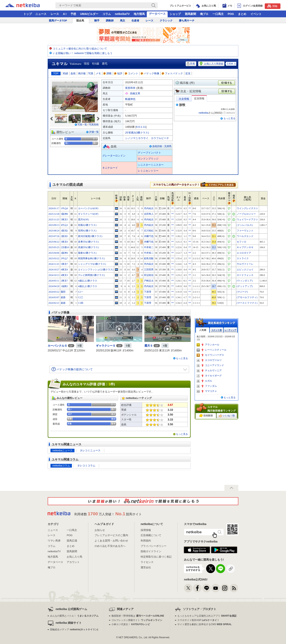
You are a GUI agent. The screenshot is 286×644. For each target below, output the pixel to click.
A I (65, 14)
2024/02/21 (54, 303)
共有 (191, 64)
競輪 (272, 6)
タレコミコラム (86, 466)
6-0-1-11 (141, 127)
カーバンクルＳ (57, 346)
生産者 (135, 21)
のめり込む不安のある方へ (110, 546)
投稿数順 (206, 416)
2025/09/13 (54, 225)
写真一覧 (82, 125)
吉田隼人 (149, 214)
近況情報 (199, 98)
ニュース (41, 14)
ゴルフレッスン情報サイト (137, 620)
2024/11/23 (54, 264)
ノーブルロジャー (246, 214)
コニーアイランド (214, 365)
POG (231, 14)
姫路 (63, 297)
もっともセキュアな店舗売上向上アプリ (207, 616)
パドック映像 (150, 73)
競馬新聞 (190, 14)
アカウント (73, 562)
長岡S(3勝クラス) (87, 231)
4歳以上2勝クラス (88, 281)
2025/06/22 (54, 242)
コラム (107, 14)
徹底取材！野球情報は (138, 616)
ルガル (209, 381)
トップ (28, 14)
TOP (56, 73)
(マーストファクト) (247, 303)
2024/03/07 (54, 297)
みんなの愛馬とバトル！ (74, 616)
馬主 (123, 21)
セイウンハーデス (214, 355)
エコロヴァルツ (213, 360)
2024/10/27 (54, 270)
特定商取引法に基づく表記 (156, 557)
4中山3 (64, 225)
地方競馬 (139, 14)
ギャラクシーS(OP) (88, 214)
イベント (256, 14)
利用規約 (146, 541)
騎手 (97, 21)
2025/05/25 (54, 247)
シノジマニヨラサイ (137, 138)
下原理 (148, 292)
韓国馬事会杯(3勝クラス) (91, 258)
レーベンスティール (216, 350)
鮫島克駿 (149, 258)
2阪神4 (64, 253)
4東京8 (64, 270)
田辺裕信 (149, 275)
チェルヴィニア (213, 370)
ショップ (175, 14)
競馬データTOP (58, 21)
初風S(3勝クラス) (87, 225)
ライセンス (147, 562)
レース (55, 14)
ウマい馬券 (54, 541)
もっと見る (229, 118)
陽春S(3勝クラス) (87, 253)
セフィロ (242, 242)
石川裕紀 (149, 231)
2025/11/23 (54, 220)
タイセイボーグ (213, 376)
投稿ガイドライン (151, 551)
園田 (63, 292)
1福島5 (64, 286)
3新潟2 (64, 231)
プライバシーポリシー (154, 546)
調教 (107, 73)
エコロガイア (244, 253)
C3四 (81, 303)
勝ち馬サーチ (187, 21)
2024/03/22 (54, 292)
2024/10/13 (54, 275)
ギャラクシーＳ (106, 346)
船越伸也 (130, 99)
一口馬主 (218, 14)
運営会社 (146, 567)
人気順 (203, 330)
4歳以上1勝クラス (88, 286)
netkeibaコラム (61, 466)
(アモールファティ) (247, 297)
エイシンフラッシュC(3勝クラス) (96, 270)
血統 (73, 73)
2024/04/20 (54, 286)
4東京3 (64, 275)
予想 (73, 14)
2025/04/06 (54, 253)
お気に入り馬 (74, 557)
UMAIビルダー (89, 14)
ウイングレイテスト (247, 208)
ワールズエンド (245, 236)
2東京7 (64, 281)
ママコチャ (211, 391)
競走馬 (80, 21)
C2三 (81, 297)
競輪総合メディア (74, 629)
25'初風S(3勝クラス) (137, 133)
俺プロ (204, 14)
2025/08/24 (54, 231)
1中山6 (64, 208)
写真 (91, 73)
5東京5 (64, 220)
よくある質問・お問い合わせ (111, 541)
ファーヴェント (245, 231)
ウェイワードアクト (247, 220)
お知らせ (100, 530)
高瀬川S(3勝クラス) (88, 247)
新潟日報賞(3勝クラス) (90, 236)
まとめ (242, 14)
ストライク (243, 258)
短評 (118, 73)
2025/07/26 (54, 236)
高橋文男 (135, 93)
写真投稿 (94, 125)
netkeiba (203, 113)
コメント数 (216, 330)
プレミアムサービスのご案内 (111, 535)
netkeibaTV (122, 14)
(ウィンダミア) (245, 281)
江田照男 (149, 270)
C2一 (81, 292)
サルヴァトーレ (245, 264)
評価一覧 (94, 132)
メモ (98, 73)
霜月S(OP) (83, 220)
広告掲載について (151, 535)
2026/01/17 (54, 208)
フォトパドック (172, 73)
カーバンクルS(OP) (88, 208)
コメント (131, 73)
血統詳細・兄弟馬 (162, 146)
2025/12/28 (54, 214)
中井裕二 (149, 247)
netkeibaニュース (62, 450)
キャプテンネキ (245, 247)
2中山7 (64, 258)
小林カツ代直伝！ (131, 624)
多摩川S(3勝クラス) (88, 242)
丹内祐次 (149, 208)
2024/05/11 (54, 281)
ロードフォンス (245, 275)
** (173, 208)
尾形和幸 (130, 88)
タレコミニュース (90, 450)
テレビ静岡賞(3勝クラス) (91, 275)
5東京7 (64, 264)
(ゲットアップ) (245, 286)
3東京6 (64, 242)
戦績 (66, 73)
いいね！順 (227, 416)
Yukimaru (75, 64)
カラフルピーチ (160, 138)
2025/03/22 (54, 258)
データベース (157, 14)
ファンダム (211, 386)
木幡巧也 (149, 236)
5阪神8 (64, 214)
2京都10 (65, 247)
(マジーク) (242, 292)
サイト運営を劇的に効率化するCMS (204, 624)
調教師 (110, 21)
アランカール (212, 345)
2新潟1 (64, 236)
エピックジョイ (245, 270)
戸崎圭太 (149, 281)
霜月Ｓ (149, 346)
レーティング (230, 330)
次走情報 (184, 99)
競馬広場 (72, 541)
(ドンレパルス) (245, 225)
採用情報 (146, 530)
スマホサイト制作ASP (198, 620)
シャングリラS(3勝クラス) (92, 264)
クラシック (166, 21)
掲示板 (82, 73)
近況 (188, 73)
